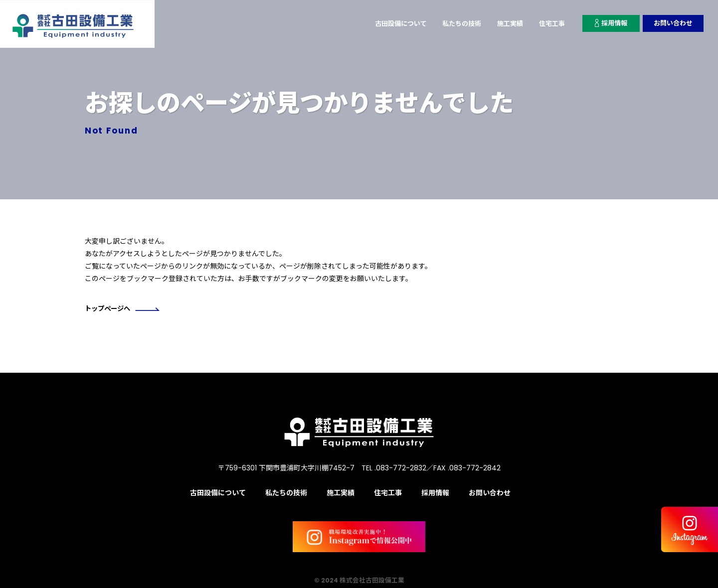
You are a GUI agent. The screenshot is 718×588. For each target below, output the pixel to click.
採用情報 (607, 23)
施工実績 (502, 23)
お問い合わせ (672, 23)
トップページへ (124, 309)
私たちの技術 (451, 23)
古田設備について (387, 23)
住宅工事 (546, 23)
